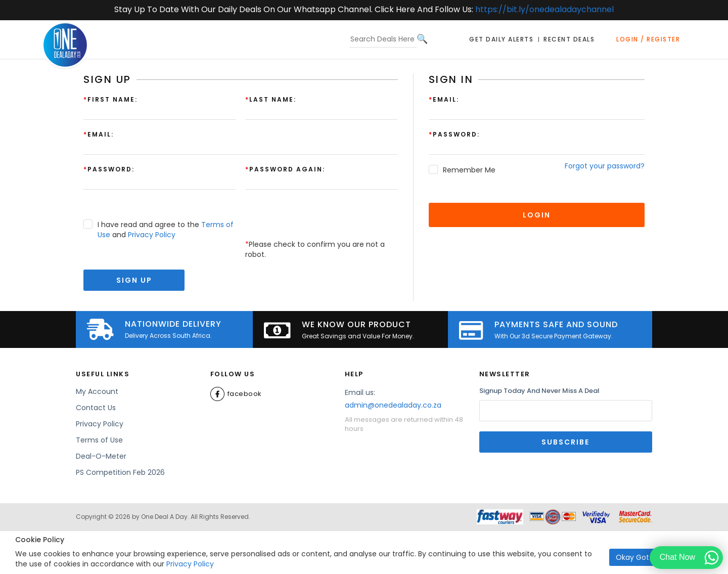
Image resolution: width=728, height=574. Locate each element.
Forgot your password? (605, 166)
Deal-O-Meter (101, 456)
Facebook (236, 394)
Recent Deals (569, 39)
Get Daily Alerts (501, 39)
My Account (97, 391)
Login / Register (648, 39)
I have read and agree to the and (166, 230)
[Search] (422, 39)
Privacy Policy (190, 564)
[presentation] (322, 219)
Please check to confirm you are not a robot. (315, 249)
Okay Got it (636, 557)
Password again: (285, 169)
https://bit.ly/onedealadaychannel (544, 9)
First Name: (110, 99)
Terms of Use (99, 440)
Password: (454, 134)
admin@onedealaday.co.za (393, 405)
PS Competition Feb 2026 (120, 472)
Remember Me (469, 170)
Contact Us (96, 408)
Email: (444, 99)
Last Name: (271, 99)
